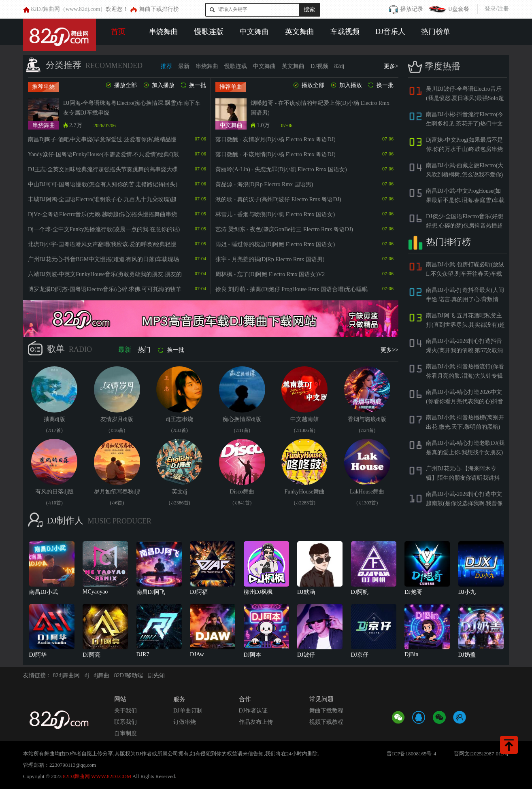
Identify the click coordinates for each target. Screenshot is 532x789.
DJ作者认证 (253, 711)
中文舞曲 (254, 32)
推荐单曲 (231, 87)
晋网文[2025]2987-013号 (482, 754)
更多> (391, 66)
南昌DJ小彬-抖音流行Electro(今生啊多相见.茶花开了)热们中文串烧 (465, 124)
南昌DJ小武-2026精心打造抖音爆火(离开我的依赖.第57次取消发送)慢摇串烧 (464, 350)
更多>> (389, 350)
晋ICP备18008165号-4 (411, 754)
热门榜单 (436, 32)
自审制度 (126, 733)
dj (87, 675)
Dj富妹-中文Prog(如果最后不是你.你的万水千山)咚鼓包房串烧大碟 (464, 149)
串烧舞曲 (164, 32)
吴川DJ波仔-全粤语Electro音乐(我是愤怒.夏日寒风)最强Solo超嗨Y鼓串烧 (465, 98)
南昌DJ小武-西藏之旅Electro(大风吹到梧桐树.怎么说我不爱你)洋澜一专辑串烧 (465, 175)
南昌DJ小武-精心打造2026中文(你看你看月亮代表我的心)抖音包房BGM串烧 (465, 401)
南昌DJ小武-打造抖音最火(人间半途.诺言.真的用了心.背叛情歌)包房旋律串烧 (465, 299)
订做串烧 (185, 722)
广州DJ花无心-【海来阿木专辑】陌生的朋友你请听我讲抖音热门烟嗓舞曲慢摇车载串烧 (463, 478)
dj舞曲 (101, 675)
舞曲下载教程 (326, 711)
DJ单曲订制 (188, 711)
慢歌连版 (209, 32)
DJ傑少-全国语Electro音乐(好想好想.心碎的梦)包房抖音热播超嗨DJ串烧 (465, 226)
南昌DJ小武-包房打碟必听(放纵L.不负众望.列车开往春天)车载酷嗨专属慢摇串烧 (465, 274)
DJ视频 (319, 66)
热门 (144, 350)
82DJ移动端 (129, 675)
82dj (339, 66)
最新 (184, 66)
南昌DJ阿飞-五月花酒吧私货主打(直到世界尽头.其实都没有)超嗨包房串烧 (465, 325)
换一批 (193, 85)
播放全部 (121, 85)
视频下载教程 (326, 722)
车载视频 (345, 32)
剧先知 (156, 675)
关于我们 (126, 711)
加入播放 (159, 85)
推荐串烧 (43, 87)
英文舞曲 (300, 32)
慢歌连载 (236, 66)
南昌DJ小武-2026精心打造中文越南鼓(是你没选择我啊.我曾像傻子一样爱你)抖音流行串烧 (464, 503)
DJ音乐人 (390, 32)
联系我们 (126, 722)
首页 (118, 32)
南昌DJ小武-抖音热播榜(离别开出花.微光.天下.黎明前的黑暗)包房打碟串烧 (465, 427)
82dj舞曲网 (67, 675)
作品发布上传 (256, 722)
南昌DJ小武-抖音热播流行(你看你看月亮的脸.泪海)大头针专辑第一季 (465, 376)
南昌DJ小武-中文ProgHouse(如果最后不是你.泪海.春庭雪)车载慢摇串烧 (465, 200)
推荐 (166, 66)
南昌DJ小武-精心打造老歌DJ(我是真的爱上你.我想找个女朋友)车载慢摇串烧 (465, 452)
